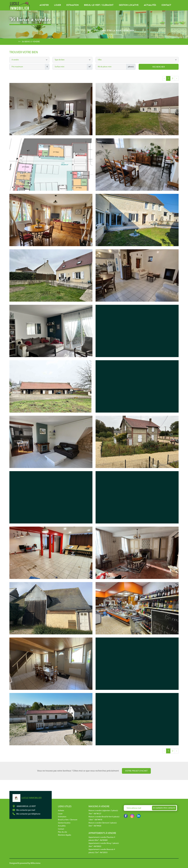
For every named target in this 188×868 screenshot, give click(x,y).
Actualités (150, 5)
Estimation (73, 5)
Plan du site (62, 832)
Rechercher (159, 67)
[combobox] (72, 60)
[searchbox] (73, 60)
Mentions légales (65, 835)
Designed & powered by (25, 863)
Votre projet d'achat (136, 771)
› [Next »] (177, 78)
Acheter (44, 5)
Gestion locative (129, 5)
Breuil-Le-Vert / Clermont (99, 5)
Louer (58, 5)
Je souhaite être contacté (164, 808)
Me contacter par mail (26, 810)
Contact (166, 5)
